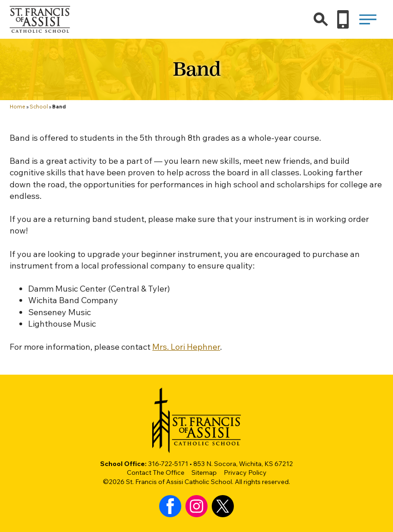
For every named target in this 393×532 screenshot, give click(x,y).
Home (18, 107)
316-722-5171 (168, 464)
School (39, 107)
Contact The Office (156, 472)
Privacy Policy (245, 472)
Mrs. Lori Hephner (186, 347)
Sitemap (204, 472)
